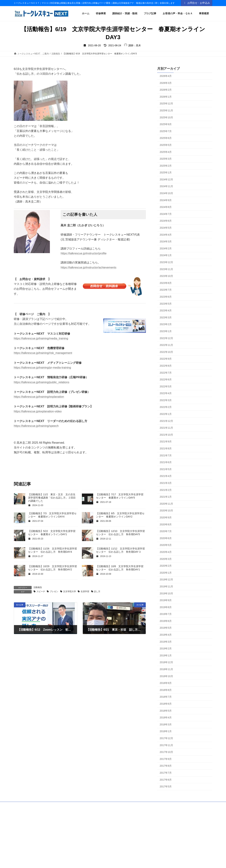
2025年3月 (166, 159)
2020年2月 (166, 566)
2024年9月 (166, 200)
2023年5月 (166, 304)
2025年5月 (166, 145)
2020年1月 (166, 573)
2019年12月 (166, 580)
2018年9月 (166, 683)
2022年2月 (166, 407)
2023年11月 (166, 269)
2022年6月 (166, 379)
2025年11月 (166, 110)
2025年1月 (166, 173)
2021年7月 (166, 455)
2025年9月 (166, 124)
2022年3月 (166, 400)
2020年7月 (166, 531)
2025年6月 (166, 138)
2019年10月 (166, 593)
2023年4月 (166, 310)
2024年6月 (166, 221)
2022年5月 (166, 386)
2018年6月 (166, 704)
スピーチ (41, 591)
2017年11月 (166, 745)
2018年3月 (166, 724)
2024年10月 (166, 193)
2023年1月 (166, 331)
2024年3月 (166, 242)
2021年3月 (166, 483)
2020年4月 (166, 552)
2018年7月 (166, 697)
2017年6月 (166, 780)
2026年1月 (166, 97)
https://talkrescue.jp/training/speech (36, 426)
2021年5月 (166, 469)
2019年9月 (166, 600)
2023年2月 (166, 324)
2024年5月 (166, 228)
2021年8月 (166, 448)
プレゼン (54, 591)
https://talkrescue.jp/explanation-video (38, 411)
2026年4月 (166, 76)
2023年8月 (166, 283)
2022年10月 (166, 352)
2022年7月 (166, 373)
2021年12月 (166, 421)
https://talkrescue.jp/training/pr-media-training (42, 368)
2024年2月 (166, 248)
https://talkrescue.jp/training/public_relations (41, 382)
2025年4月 (166, 152)
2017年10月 (166, 752)
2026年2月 (166, 90)
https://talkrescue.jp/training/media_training (41, 338)
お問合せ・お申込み (197, 3)
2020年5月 (166, 545)
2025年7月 (166, 131)
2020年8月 (166, 524)
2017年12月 (166, 738)
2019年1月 (166, 655)
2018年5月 (166, 711)
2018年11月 (166, 669)
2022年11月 (166, 345)
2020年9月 (166, 517)
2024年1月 (166, 255)
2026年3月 (166, 83)
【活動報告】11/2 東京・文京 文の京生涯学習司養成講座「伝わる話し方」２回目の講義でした (52, 498)
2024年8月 (166, 207)
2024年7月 (166, 214)
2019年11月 (166, 586)
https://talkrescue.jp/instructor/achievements (88, 267)
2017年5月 (166, 786)
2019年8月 (166, 607)
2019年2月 (166, 649)
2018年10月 (166, 676)
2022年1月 (166, 414)
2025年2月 (166, 166)
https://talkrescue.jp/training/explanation (39, 397)
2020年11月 (166, 504)
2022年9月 (166, 359)
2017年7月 (166, 773)
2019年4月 (166, 635)
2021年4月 (166, 476)
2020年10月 (166, 511)
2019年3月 (166, 642)
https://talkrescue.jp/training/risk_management (43, 353)
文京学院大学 (70, 591)
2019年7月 (166, 614)
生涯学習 (85, 591)
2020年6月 (166, 538)
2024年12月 (166, 179)
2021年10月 (166, 435)
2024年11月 (166, 186)
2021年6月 (166, 462)
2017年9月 (166, 759)
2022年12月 (166, 338)
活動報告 (38, 587)
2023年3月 (166, 317)
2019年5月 (166, 628)
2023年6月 (166, 297)
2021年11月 (166, 428)
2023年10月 (166, 276)
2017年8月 (166, 766)
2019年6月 (166, 621)
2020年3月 (166, 559)
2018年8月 (166, 690)
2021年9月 (166, 442)
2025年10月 (166, 117)
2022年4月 (166, 393)
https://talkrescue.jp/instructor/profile (83, 253)
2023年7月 (166, 290)
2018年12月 (166, 662)
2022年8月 (166, 366)
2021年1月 (166, 497)
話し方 (97, 591)
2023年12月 (166, 262)
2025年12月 (166, 104)
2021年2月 (166, 490)
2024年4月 (166, 235)
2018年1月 (166, 731)
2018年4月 (166, 717)
